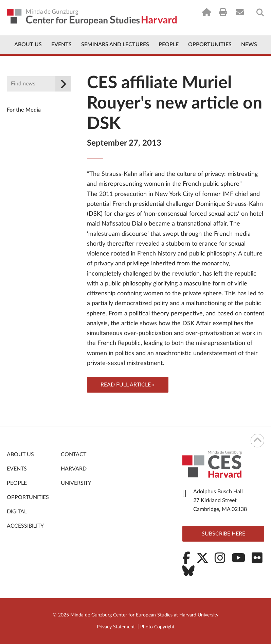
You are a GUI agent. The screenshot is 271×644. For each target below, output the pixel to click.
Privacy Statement (116, 627)
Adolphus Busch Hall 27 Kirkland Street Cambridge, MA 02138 (220, 500)
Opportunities (210, 45)
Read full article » (128, 385)
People (169, 45)
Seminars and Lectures (115, 45)
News (249, 45)
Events (61, 45)
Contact (74, 455)
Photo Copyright (157, 627)
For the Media (24, 110)
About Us (28, 45)
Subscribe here (223, 534)
